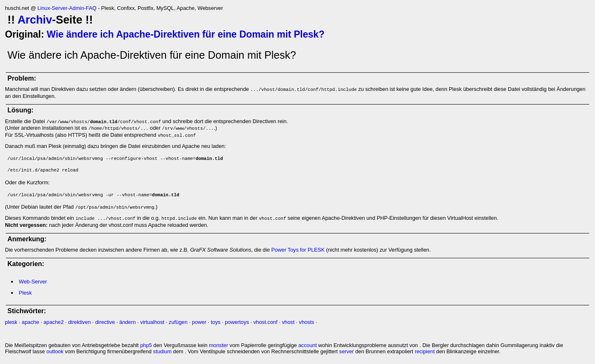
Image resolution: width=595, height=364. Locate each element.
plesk (11, 322)
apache (31, 322)
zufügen (178, 322)
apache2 (54, 322)
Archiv (35, 20)
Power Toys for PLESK (298, 250)
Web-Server (33, 282)
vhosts (306, 322)
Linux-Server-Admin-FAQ (67, 8)
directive (105, 322)
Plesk (25, 293)
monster (219, 345)
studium (163, 351)
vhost (288, 322)
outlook (55, 351)
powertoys (237, 322)
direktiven (80, 322)
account (308, 345)
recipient (425, 351)
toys (215, 322)
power (199, 322)
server (347, 351)
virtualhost (152, 322)
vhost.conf (265, 322)
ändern (128, 322)
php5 (146, 345)
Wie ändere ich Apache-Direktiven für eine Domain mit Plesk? (186, 34)
